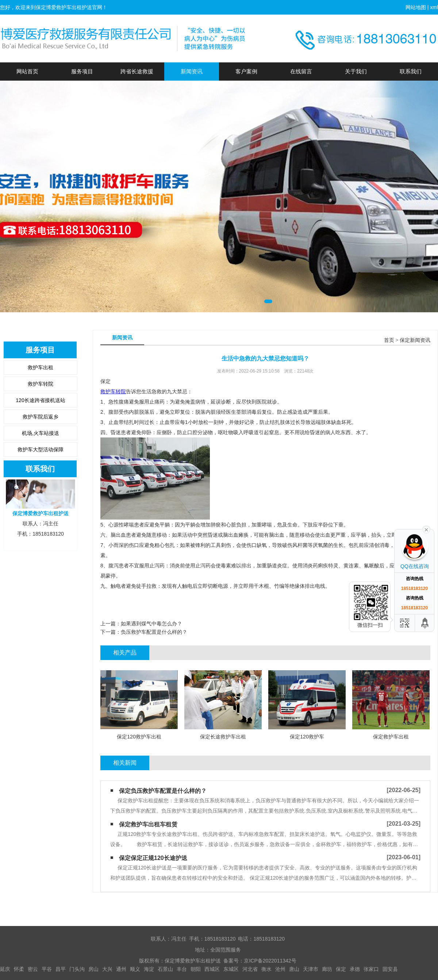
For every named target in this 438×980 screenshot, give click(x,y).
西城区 (212, 969)
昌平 (61, 969)
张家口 (371, 969)
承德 (355, 969)
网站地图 (416, 7)
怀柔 (19, 969)
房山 (93, 969)
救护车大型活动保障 (41, 450)
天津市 (311, 969)
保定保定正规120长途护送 (153, 858)
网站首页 (27, 71)
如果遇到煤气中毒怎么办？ (151, 624)
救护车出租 (41, 367)
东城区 (231, 969)
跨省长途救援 (137, 71)
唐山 (294, 969)
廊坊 (327, 969)
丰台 (182, 969)
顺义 (135, 969)
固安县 (390, 969)
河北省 (250, 969)
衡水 (266, 969)
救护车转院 (41, 384)
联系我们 (411, 71)
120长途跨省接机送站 (40, 400)
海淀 (149, 969)
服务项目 (82, 71)
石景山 (165, 969)
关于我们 (356, 71)
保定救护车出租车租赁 (148, 824)
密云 (33, 969)
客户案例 (246, 71)
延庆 (5, 969)
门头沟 (77, 969)
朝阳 (196, 969)
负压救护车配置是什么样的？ (154, 632)
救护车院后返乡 (41, 417)
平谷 (47, 969)
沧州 (280, 969)
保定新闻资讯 (415, 340)
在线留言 (301, 71)
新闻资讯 (192, 71)
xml (434, 7)
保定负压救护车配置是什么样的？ (163, 791)
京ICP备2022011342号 (270, 961)
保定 (341, 969)
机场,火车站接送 (41, 433)
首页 (389, 340)
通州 (121, 969)
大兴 (107, 969)
